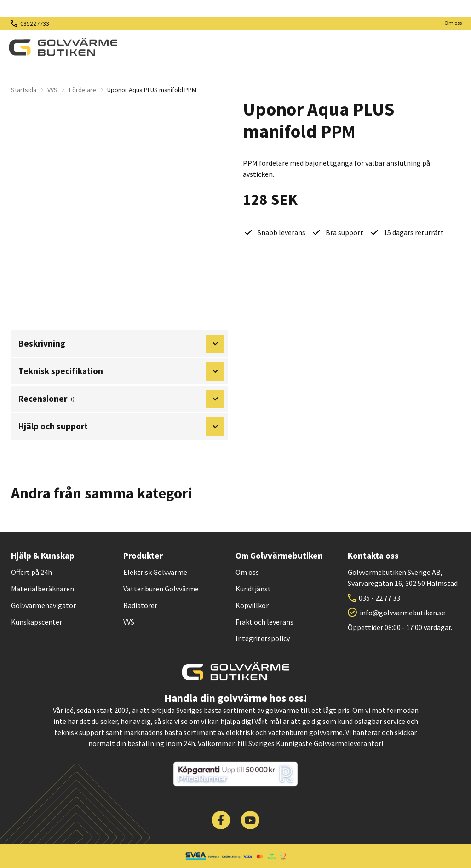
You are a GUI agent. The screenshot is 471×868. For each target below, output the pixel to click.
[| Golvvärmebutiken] (63, 47)
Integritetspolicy (263, 638)
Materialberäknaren (43, 589)
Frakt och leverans (264, 622)
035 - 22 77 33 (379, 598)
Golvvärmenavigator (43, 605)
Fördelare (83, 90)
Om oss (453, 23)
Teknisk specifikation (121, 371)
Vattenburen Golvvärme (161, 589)
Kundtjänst (253, 589)
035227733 (35, 23)
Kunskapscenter (37, 622)
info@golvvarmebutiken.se (402, 613)
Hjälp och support (121, 427)
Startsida (24, 90)
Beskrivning (121, 344)
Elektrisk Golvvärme (155, 572)
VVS (52, 90)
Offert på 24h (32, 572)
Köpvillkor (252, 605)
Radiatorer (140, 605)
